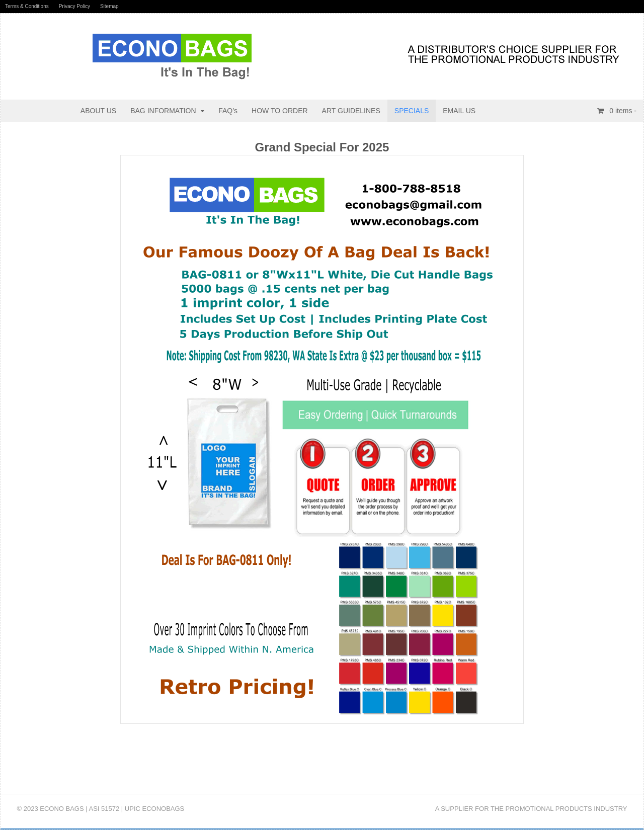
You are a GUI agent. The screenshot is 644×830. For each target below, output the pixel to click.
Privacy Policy (74, 6)
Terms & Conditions (27, 6)
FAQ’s (228, 111)
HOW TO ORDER (280, 111)
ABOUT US (98, 111)
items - (622, 111)
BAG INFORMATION (163, 111)
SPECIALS (412, 111)
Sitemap (109, 6)
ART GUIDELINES (351, 111)
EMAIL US (459, 111)
